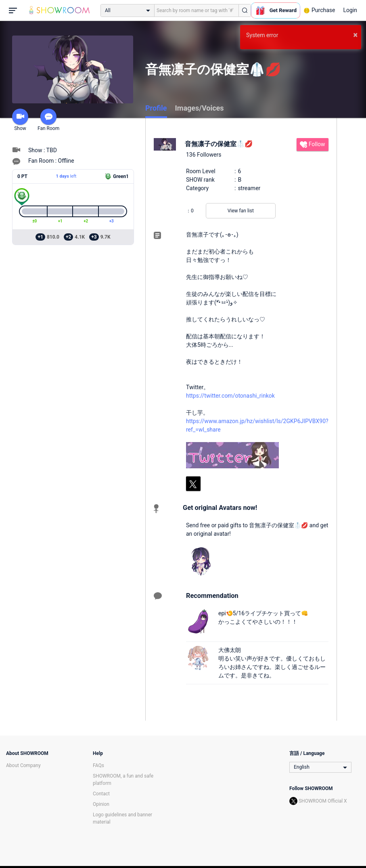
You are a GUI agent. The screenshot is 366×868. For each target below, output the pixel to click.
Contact (101, 794)
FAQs (98, 765)
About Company (23, 765)
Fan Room (48, 120)
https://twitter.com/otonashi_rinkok (230, 396)
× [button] (355, 35)
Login (350, 10)
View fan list (241, 211)
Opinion (101, 804)
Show (20, 120)
